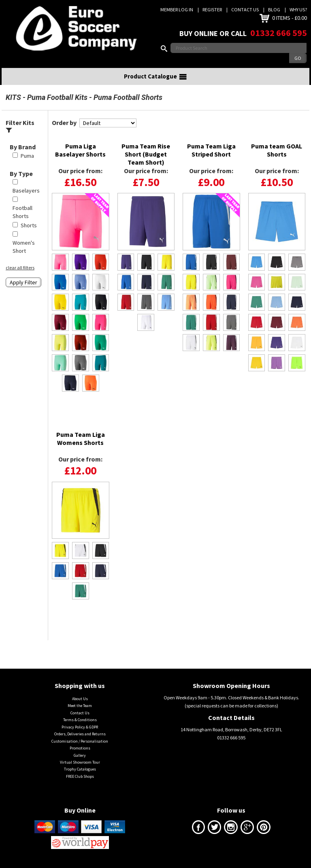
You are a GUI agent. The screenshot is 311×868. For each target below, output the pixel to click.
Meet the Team (80, 706)
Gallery (80, 755)
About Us (80, 699)
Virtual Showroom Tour (80, 762)
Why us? (298, 10)
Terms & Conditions (80, 720)
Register (212, 10)
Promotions (80, 748)
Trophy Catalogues (80, 769)
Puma (27, 156)
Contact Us (245, 10)
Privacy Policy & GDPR (80, 727)
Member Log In (177, 10)
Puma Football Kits (57, 97)
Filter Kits (20, 126)
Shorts (29, 225)
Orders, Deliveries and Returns (80, 734)
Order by (64, 123)
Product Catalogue (155, 76)
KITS (13, 97)
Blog (274, 10)
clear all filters (20, 268)
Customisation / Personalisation (80, 741)
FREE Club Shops (80, 776)
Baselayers (26, 191)
